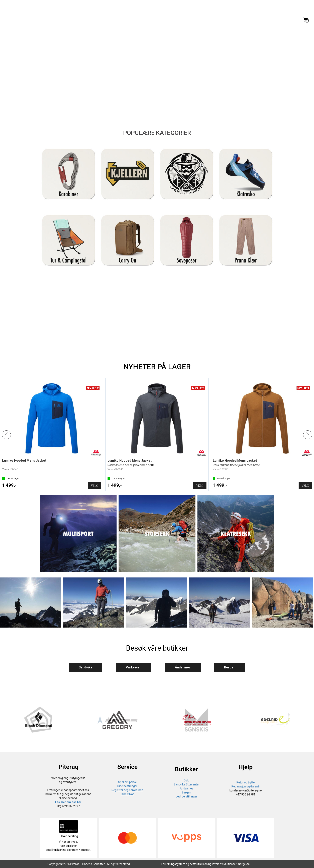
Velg (95, 486)
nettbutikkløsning (201, 864)
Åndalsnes (183, 667)
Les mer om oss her (68, 802)
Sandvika (86, 667)
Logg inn (289, 20)
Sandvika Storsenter (187, 784)
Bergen (230, 667)
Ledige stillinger (187, 796)
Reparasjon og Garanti (246, 786)
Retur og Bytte (246, 782)
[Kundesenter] (272, 19)
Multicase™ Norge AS (237, 864)
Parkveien (134, 667)
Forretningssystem (173, 864)
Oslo (186, 780)
